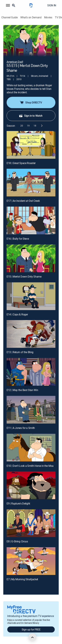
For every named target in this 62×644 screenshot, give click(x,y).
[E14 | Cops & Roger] (31, 296)
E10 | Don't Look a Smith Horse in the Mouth (31, 466)
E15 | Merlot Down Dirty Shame (24, 277)
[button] (8, 5)
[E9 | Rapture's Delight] (31, 485)
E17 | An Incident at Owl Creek (23, 201)
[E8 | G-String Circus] (31, 523)
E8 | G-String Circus (17, 541)
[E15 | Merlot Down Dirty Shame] (31, 258)
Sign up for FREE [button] (31, 629)
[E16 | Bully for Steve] (31, 220)
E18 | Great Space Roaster (21, 163)
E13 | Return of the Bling (20, 352)
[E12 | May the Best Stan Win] (31, 372)
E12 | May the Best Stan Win (22, 390)
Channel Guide (10, 17)
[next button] (42, 126)
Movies (48, 17)
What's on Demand (31, 17)
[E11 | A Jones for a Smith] (31, 410)
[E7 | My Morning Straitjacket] (31, 561)
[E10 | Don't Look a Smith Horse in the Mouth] (31, 448)
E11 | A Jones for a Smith (21, 428)
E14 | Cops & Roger (17, 314)
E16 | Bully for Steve (18, 239)
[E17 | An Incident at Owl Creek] (31, 183)
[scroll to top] (32, 637)
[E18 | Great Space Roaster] (31, 145)
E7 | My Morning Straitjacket (22, 579)
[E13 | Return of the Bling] (31, 334)
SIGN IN (52, 5)
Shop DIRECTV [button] (31, 102)
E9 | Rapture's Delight (18, 503)
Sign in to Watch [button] (31, 116)
